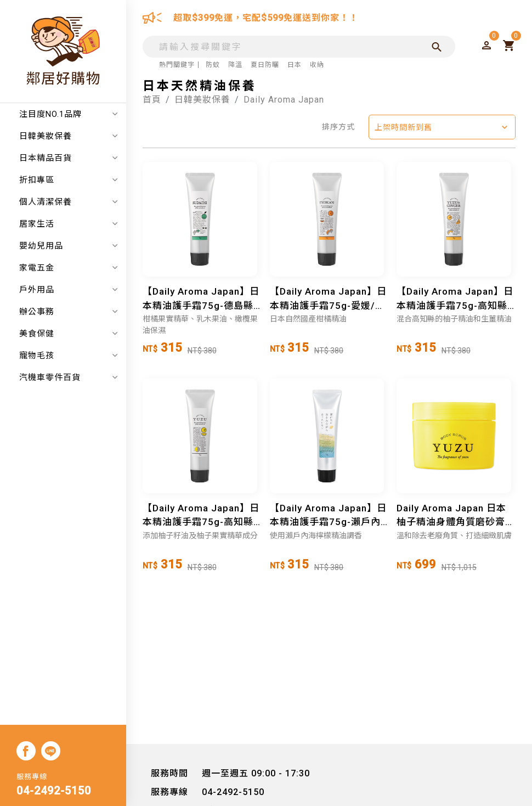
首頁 (152, 100)
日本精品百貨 (69, 158)
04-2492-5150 (54, 791)
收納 (317, 65)
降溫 (235, 65)
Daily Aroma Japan (284, 100)
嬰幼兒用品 (69, 246)
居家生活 (69, 224)
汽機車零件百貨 (69, 377)
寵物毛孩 (69, 356)
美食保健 (69, 334)
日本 (295, 65)
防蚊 (213, 65)
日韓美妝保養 (69, 136)
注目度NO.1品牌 (69, 114)
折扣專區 (69, 180)
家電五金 (69, 268)
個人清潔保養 (69, 202)
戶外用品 (69, 290)
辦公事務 (69, 312)
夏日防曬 (265, 65)
